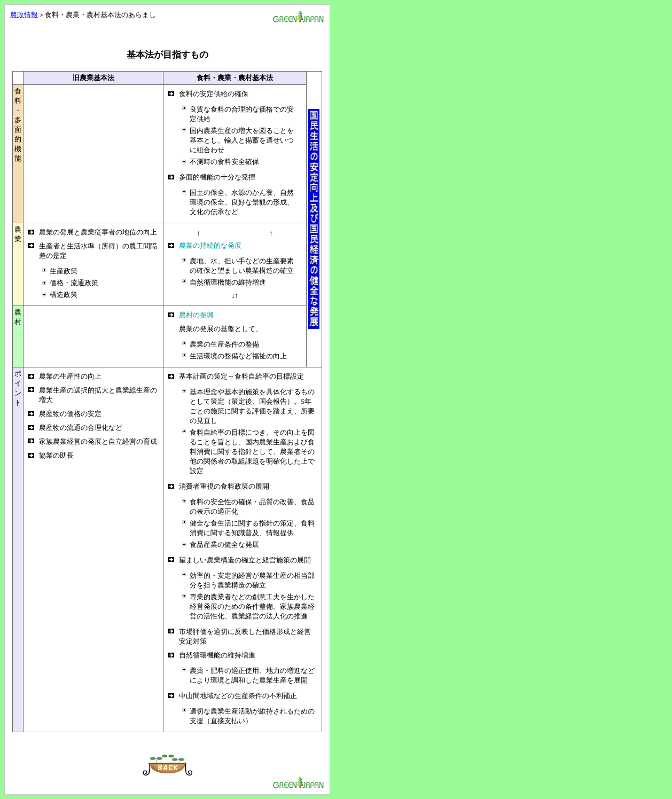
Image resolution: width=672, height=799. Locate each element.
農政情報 (24, 15)
